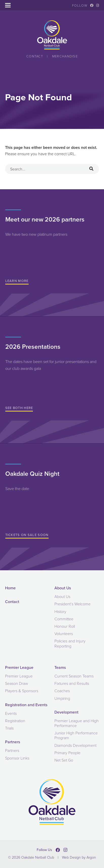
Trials (9, 728)
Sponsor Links (17, 758)
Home (10, 588)
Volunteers (64, 634)
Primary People (67, 753)
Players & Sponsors (22, 691)
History (60, 612)
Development (66, 712)
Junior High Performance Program (76, 735)
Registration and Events (26, 705)
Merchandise (65, 56)
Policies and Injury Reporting (70, 643)
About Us (63, 588)
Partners (13, 742)
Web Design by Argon (79, 857)
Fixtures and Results (72, 683)
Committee (64, 619)
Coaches (62, 691)
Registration (15, 721)
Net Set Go (64, 760)
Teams (60, 667)
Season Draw (17, 683)
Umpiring (62, 698)
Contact (35, 56)
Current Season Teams (74, 676)
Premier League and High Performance (77, 723)
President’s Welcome (72, 604)
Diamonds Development (75, 745)
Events (11, 713)
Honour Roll (65, 626)
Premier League (19, 667)
